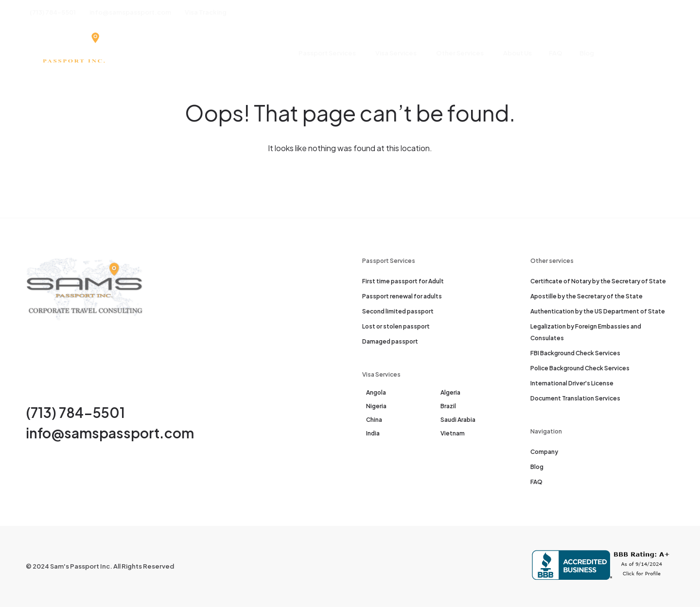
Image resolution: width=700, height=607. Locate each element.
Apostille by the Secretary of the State (586, 296)
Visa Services (396, 53)
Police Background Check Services (580, 368)
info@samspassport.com (110, 433)
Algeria (450, 392)
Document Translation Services (575, 398)
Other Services (460, 53)
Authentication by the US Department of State (598, 311)
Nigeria (376, 406)
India (373, 433)
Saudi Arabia (458, 420)
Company (544, 452)
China (374, 420)
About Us (517, 53)
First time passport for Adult (403, 281)
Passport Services (327, 53)
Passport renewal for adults (402, 296)
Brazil (448, 406)
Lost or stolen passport (396, 326)
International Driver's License (572, 383)
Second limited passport (398, 311)
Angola (376, 392)
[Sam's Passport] (73, 53)
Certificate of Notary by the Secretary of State (598, 281)
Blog (587, 53)
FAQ (556, 53)
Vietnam (453, 433)
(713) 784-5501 (75, 412)
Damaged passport (390, 341)
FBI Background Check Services (575, 353)
